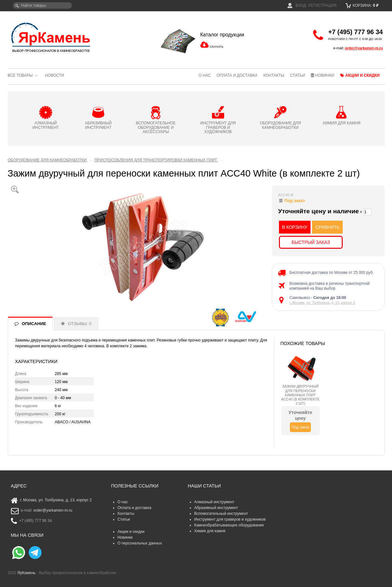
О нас (205, 75)
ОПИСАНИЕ (34, 324)
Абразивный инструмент (216, 508)
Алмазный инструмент (214, 502)
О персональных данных (140, 543)
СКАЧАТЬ (216, 47)
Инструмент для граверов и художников (230, 519)
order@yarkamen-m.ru (364, 48)
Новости (55, 75)
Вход (297, 5)
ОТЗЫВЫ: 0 (80, 324)
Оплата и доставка (237, 75)
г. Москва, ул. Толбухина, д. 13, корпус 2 (322, 303)
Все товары (20, 75)
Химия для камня (210, 531)
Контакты (274, 75)
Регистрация (322, 5)
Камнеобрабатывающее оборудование (229, 525)
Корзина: (362, 5)
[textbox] (42, 5)
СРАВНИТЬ (327, 227)
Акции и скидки (360, 75)
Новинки (322, 75)
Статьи (298, 75)
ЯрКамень (27, 573)
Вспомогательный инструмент (221, 514)
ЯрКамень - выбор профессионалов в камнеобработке (51, 37)
